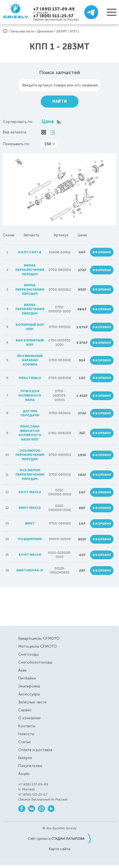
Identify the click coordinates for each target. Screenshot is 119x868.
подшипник (30, 539)
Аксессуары (29, 694)
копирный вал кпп (30, 327)
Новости (26, 734)
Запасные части (22, 31)
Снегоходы (28, 654)
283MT (62, 31)
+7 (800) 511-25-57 (53, 16)
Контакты (27, 726)
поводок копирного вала (30, 395)
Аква (22, 670)
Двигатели (45, 31)
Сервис (25, 710)
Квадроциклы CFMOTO (39, 638)
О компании (29, 718)
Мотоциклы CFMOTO (37, 646)
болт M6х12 (30, 492)
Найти (60, 101)
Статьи (24, 742)
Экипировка (29, 686)
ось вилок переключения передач (30, 455)
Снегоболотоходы (35, 662)
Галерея (25, 758)
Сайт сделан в (59, 838)
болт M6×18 (30, 555)
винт (30, 523)
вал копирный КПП (30, 342)
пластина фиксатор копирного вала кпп (30, 433)
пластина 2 (30, 378)
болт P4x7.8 (30, 252)
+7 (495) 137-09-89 (54, 9)
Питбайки (27, 678)
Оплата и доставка (35, 750)
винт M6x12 (30, 508)
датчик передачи (30, 413)
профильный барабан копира (30, 360)
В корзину (102, 252)
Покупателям (30, 766)
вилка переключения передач (30, 270)
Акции (24, 774)
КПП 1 (75, 31)
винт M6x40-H (30, 570)
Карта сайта (59, 849)
